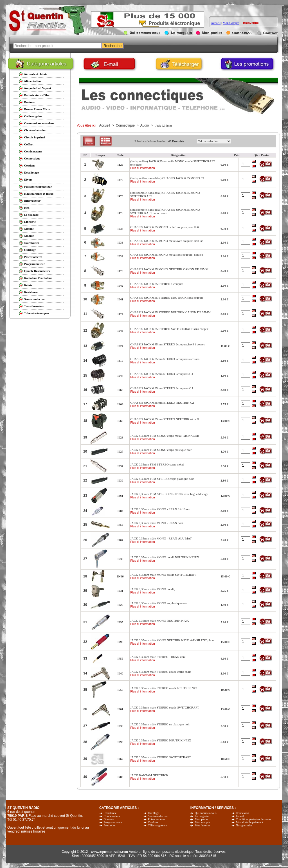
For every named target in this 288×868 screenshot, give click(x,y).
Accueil (216, 23)
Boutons (109, 819)
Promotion (110, 825)
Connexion (243, 813)
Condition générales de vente (253, 819)
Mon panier (202, 819)
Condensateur (112, 816)
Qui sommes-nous (205, 813)
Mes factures (202, 825)
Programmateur (113, 822)
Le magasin (202, 816)
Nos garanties (244, 825)
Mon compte (202, 822)
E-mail (240, 816)
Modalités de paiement (250, 822)
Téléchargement (157, 825)
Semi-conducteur (158, 816)
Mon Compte (231, 23)
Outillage (154, 813)
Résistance (110, 813)
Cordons (153, 822)
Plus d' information (142, 168)
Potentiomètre (156, 819)
